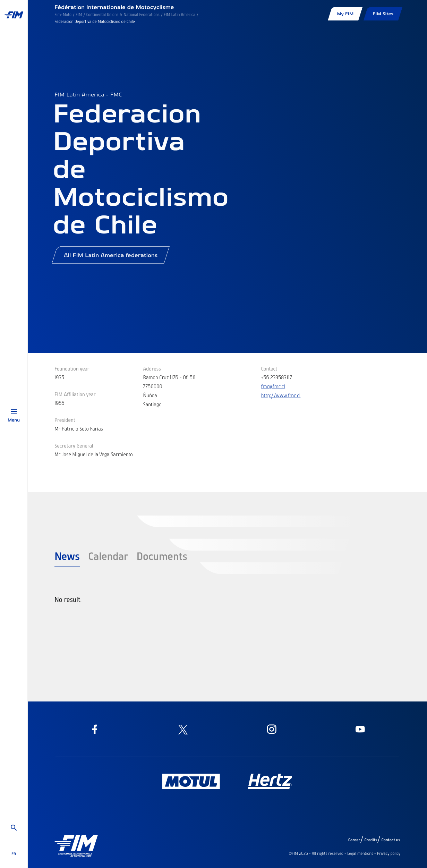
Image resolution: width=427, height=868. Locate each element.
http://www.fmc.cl (281, 395)
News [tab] (67, 556)
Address (152, 368)
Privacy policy (389, 853)
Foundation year (72, 368)
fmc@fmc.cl (273, 386)
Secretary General (74, 445)
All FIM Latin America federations (111, 258)
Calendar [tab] (108, 556)
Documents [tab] (162, 556)
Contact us (391, 840)
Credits (371, 840)
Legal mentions (360, 853)
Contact (269, 368)
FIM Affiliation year (75, 394)
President (65, 420)
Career (354, 840)
